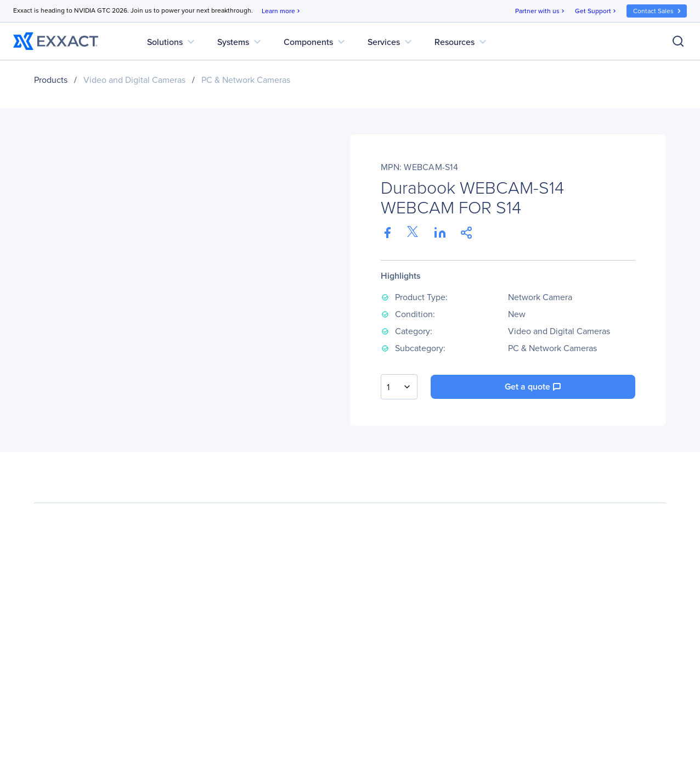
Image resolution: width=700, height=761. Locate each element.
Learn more (282, 11)
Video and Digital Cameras (134, 80)
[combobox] (399, 387)
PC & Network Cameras (246, 80)
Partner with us (541, 11)
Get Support (596, 11)
